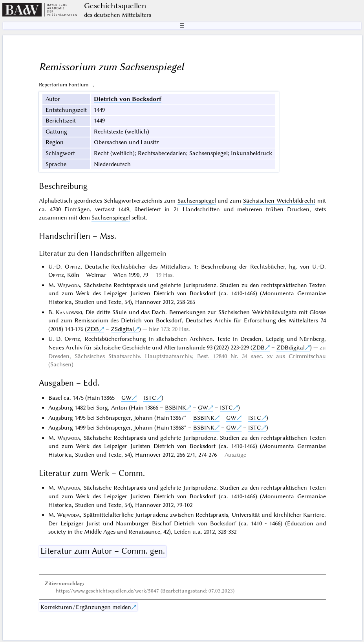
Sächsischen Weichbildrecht (279, 201)
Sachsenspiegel (197, 201)
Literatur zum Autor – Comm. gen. (103, 551)
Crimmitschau (307, 356)
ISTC (150, 398)
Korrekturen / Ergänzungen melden (86, 607)
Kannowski (69, 312)
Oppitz (73, 267)
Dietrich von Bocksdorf (128, 99)
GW (126, 398)
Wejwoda (69, 285)
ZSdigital (122, 329)
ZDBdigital (291, 348)
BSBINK (176, 408)
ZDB (93, 329)
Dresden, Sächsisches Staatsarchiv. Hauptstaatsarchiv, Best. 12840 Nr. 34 (148, 356)
